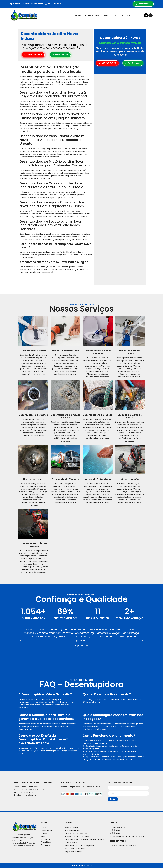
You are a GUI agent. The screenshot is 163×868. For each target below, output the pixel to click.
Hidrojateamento (33, 479)
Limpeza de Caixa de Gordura (130, 416)
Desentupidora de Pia (33, 351)
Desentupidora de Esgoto (98, 415)
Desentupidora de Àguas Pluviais (66, 416)
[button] (21, 640)
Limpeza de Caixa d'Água (98, 479)
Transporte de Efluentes (66, 479)
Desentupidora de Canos (33, 415)
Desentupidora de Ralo (66, 351)
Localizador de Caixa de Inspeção (33, 545)
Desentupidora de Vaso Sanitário (98, 352)
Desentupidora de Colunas (130, 352)
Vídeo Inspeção (130, 479)
